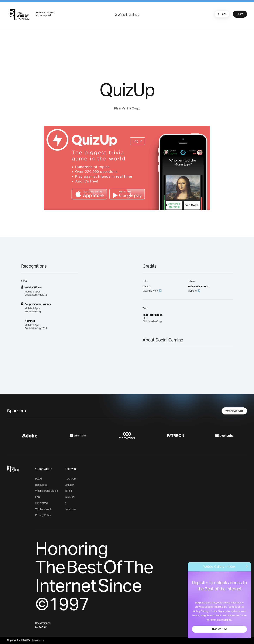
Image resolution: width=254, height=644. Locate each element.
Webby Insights (44, 509)
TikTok (68, 491)
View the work (150, 291)
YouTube (70, 497)
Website (192, 291)
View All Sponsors (234, 411)
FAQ (38, 497)
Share (240, 14)
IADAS (39, 479)
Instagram (71, 479)
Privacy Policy (43, 515)
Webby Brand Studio (47, 491)
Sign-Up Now (219, 629)
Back (222, 14)
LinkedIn (70, 485)
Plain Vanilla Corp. (127, 109)
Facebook (70, 509)
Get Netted (41, 503)
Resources (41, 485)
